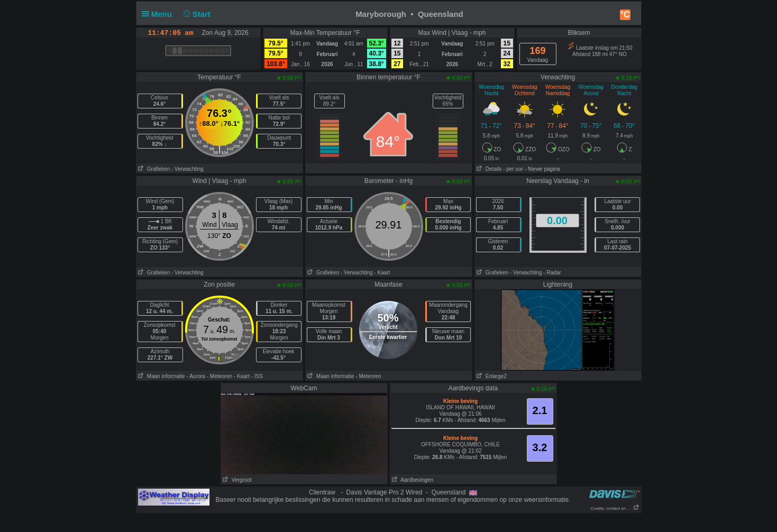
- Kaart (382, 273)
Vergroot (236, 480)
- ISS (257, 376)
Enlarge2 (491, 376)
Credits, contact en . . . (615, 508)
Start (195, 14)
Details (488, 169)
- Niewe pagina (542, 169)
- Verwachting (188, 169)
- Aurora (196, 376)
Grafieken (153, 169)
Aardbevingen (412, 480)
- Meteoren (220, 376)
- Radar (552, 273)
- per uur (513, 169)
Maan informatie (161, 376)
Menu (159, 14)
